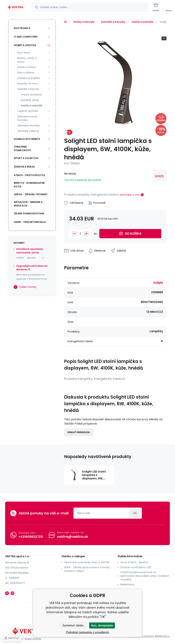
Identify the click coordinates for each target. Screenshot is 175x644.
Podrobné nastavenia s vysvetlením (88, 632)
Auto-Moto (24, 53)
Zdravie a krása (24, 167)
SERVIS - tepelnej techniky (31, 194)
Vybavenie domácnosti (22, 148)
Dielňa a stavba (26, 67)
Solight (159, 176)
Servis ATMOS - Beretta (134, 562)
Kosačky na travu (28, 84)
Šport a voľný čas (26, 158)
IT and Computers (26, 37)
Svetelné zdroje (30, 100)
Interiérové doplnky (29, 78)
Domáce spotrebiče (27, 139)
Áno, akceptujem (102, 625)
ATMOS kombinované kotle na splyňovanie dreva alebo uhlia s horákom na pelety (145, 576)
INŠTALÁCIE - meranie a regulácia (28, 204)
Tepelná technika (28, 111)
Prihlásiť (135, 513)
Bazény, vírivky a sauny (27, 60)
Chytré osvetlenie (31, 95)
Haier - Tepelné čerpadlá (30, 222)
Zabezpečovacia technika (27, 118)
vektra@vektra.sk (72, 537)
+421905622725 (31, 537)
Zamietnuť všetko (73, 625)
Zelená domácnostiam (29, 213)
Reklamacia (127, 584)
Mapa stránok (33, 639)
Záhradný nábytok (28, 131)
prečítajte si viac (130, 195)
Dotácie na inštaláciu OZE (136, 567)
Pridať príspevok (79, 432)
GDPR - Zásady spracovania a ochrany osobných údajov (87, 569)
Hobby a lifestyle (84, 22)
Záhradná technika (29, 126)
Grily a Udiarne (26, 73)
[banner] (16, 7)
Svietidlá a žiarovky (113, 22)
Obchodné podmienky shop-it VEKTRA (87, 562)
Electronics (22, 28)
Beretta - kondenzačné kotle (29, 185)
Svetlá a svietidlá (142, 22)
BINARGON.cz (162, 636)
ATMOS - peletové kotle (29, 175)
